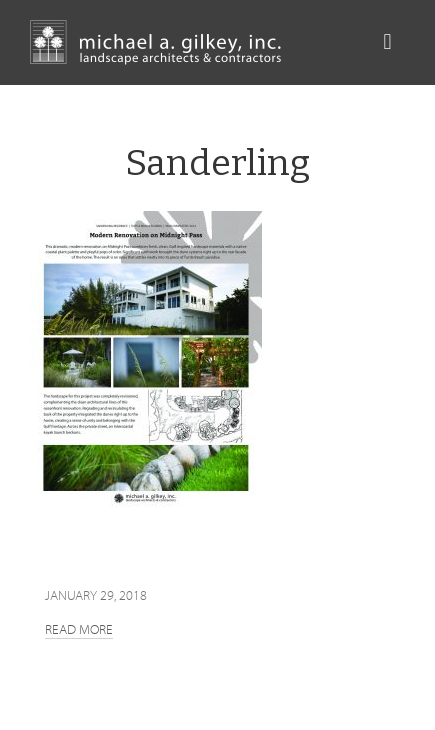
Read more (79, 629)
